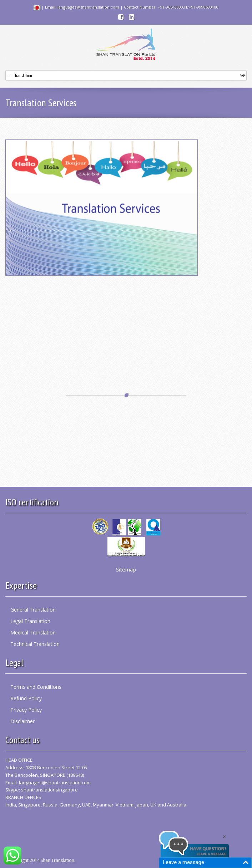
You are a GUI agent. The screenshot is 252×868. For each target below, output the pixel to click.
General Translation (33, 610)
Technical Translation (35, 644)
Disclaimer (22, 721)
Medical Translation (33, 632)
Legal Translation (30, 621)
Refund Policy (26, 698)
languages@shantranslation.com (55, 783)
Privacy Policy (26, 710)
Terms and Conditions (36, 687)
